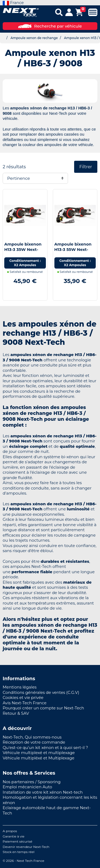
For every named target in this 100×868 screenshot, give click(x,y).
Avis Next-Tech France (25, 703)
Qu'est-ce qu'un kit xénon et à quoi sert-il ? (45, 747)
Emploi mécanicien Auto (27, 787)
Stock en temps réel (19, 852)
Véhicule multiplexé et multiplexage (39, 753)
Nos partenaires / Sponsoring (32, 782)
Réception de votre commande (34, 742)
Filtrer (86, 167)
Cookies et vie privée (23, 697)
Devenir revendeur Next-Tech (26, 847)
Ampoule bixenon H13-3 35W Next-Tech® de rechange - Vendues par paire (25, 252)
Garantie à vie (14, 836)
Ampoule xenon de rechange (34, 38)
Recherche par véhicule (50, 26)
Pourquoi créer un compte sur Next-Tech (43, 708)
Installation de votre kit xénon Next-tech (43, 792)
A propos (10, 831)
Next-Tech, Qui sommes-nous (32, 737)
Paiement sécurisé (17, 841)
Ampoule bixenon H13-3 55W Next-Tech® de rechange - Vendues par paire (75, 252)
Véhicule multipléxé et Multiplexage (39, 758)
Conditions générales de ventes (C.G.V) (41, 692)
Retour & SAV (16, 713)
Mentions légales (20, 687)
